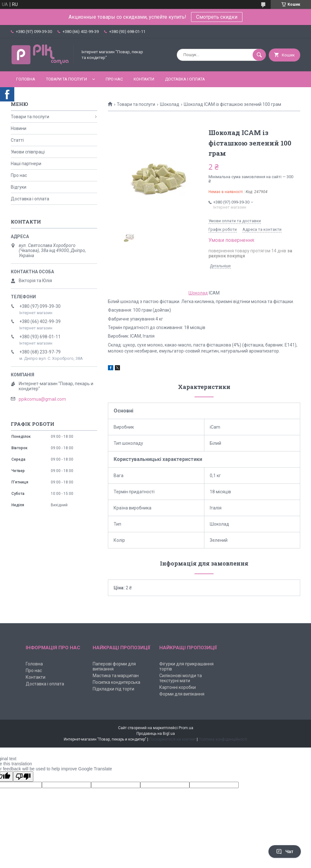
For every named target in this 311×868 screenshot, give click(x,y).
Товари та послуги (66, 79)
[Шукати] (259, 55)
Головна (26, 79)
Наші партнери (26, 164)
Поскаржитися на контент (172, 739)
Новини (19, 128)
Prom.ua (186, 728)
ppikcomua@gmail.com (42, 399)
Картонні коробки (178, 687)
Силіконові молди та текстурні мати (181, 678)
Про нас (114, 79)
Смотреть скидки (217, 17)
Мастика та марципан (116, 676)
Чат (285, 852)
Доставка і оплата (185, 79)
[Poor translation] (23, 777)
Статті (17, 140)
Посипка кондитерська (116, 682)
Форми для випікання (182, 694)
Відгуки (19, 187)
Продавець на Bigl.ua (156, 734)
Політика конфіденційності (223, 739)
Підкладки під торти (113, 689)
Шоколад (170, 104)
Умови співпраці (28, 152)
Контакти (144, 79)
